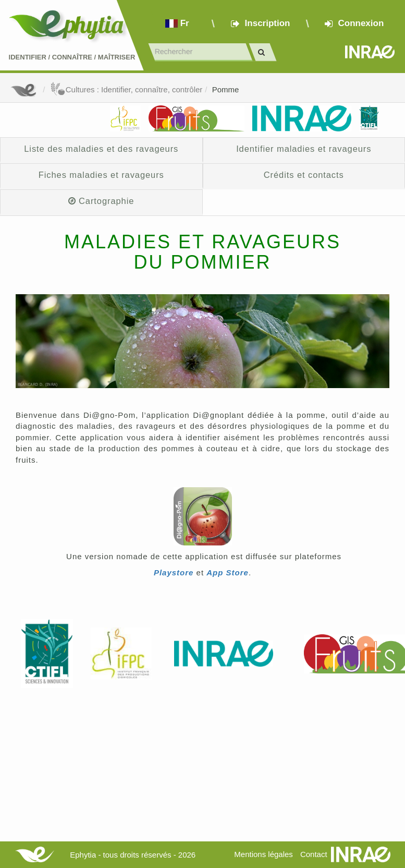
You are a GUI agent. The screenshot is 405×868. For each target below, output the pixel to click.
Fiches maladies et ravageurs (101, 175)
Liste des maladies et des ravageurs (101, 149)
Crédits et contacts (304, 175)
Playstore (174, 572)
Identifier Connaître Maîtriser (72, 57)
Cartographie (101, 201)
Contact (314, 854)
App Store (228, 572)
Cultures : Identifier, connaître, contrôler (126, 89)
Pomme (226, 89)
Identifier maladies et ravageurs (304, 149)
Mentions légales (263, 854)
